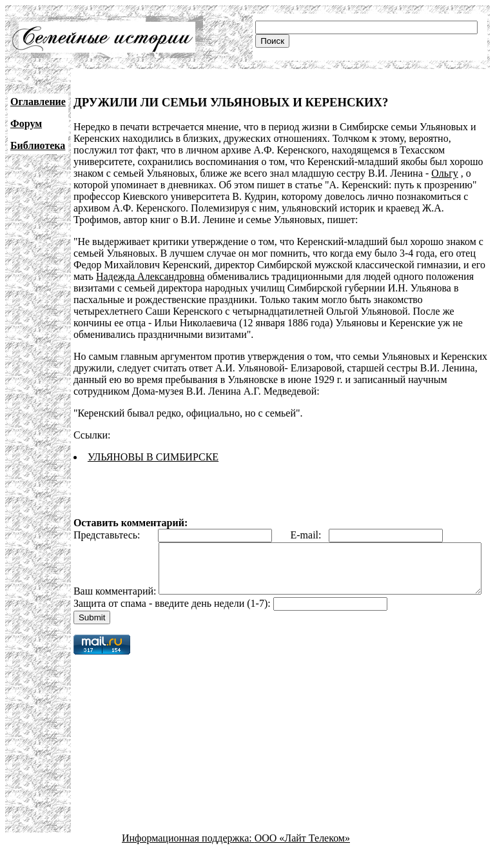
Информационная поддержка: (188, 857)
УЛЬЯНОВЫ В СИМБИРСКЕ (153, 457)
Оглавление (38, 102)
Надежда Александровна (150, 276)
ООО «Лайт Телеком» (302, 857)
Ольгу (444, 173)
